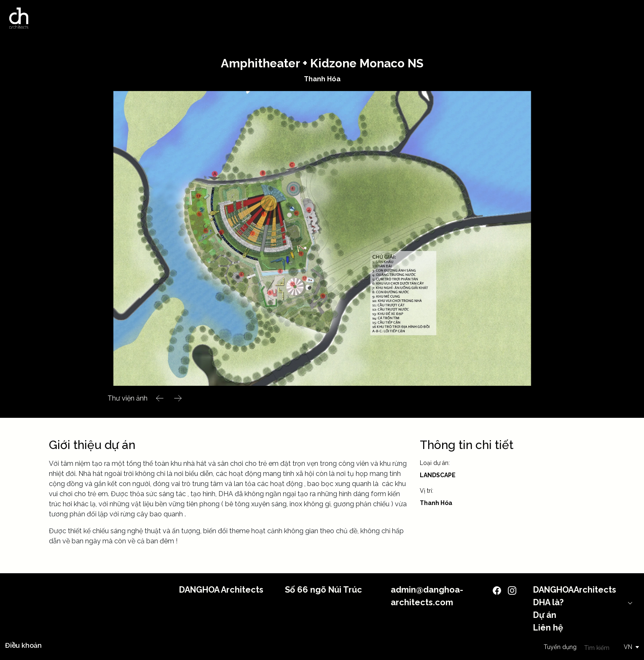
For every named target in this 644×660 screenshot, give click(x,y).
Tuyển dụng (560, 647)
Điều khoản (23, 645)
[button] (160, 398)
